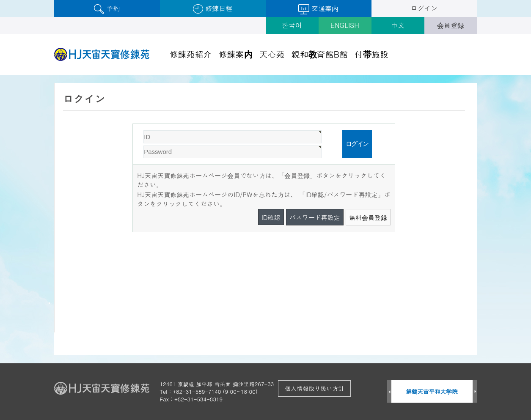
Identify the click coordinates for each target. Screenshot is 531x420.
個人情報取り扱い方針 (314, 388)
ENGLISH (345, 25)
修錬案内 (236, 54)
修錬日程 (213, 9)
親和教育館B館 (320, 54)
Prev (389, 392)
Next (475, 392)
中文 (398, 25)
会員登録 (451, 25)
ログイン (424, 8)
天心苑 (272, 54)
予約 (107, 9)
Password (133, 124)
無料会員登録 (368, 217)
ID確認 (271, 217)
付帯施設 (371, 54)
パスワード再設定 (315, 217)
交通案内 (318, 9)
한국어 (292, 25)
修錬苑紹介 (191, 54)
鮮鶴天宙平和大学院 (432, 391)
